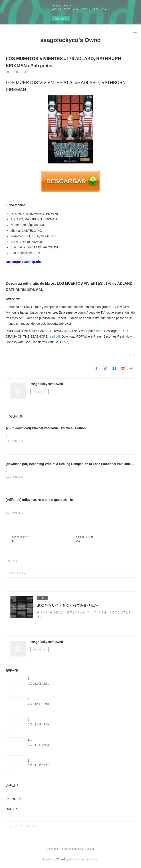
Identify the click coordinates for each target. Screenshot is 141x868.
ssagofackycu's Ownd (70, 40)
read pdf (54, 336)
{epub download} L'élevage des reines (50, 761)
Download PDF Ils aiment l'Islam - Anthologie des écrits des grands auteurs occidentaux (80, 741)
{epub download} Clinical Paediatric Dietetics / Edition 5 (47, 428)
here (99, 331)
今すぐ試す (61, 19)
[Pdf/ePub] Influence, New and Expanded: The (40, 500)
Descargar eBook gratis (23, 262)
